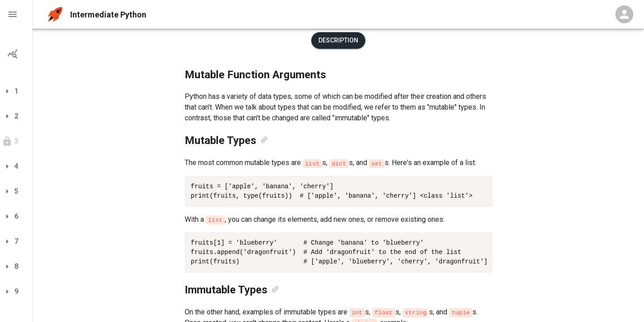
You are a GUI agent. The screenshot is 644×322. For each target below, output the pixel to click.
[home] (55, 15)
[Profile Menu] (624, 14)
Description (338, 40)
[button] (16, 14)
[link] (264, 140)
